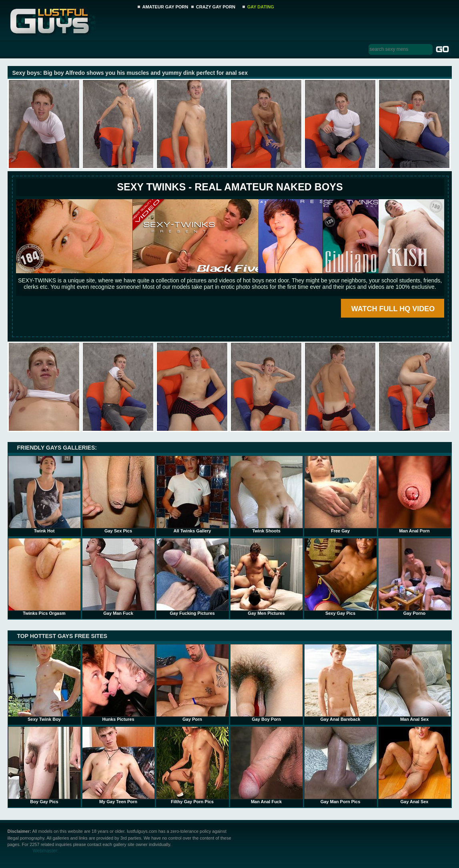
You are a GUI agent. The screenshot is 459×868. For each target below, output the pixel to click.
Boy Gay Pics (44, 765)
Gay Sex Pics (118, 494)
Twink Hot (44, 494)
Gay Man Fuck (118, 577)
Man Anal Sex (415, 683)
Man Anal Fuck (267, 765)
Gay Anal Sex (415, 765)
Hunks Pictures (118, 683)
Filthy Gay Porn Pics (192, 765)
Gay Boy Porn (267, 683)
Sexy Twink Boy (44, 683)
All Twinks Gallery (192, 494)
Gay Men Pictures (267, 577)
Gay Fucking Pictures (192, 577)
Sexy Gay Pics (341, 577)
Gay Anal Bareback (341, 683)
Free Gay (341, 494)
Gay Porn (192, 683)
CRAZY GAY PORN (216, 7)
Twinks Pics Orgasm (44, 577)
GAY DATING (261, 7)
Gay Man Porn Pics (341, 765)
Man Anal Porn (415, 494)
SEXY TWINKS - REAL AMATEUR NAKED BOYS (230, 187)
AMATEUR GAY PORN (165, 7)
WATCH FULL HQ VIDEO (393, 309)
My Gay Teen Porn (118, 765)
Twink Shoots (267, 494)
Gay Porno (415, 577)
